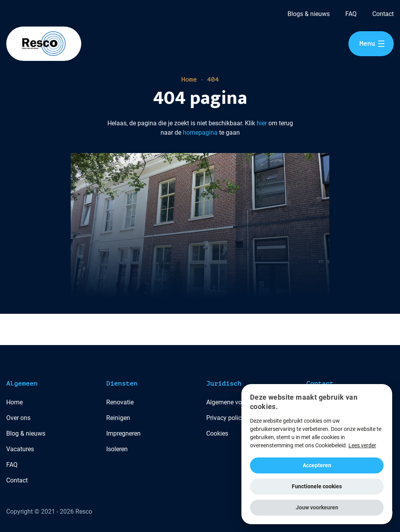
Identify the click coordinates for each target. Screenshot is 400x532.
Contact (383, 14)
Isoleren (117, 449)
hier (262, 123)
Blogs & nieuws (309, 14)
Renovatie (120, 402)
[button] (317, 508)
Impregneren (123, 433)
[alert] (317, 454)
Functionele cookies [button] (317, 486)
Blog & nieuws (26, 433)
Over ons (18, 418)
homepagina (200, 133)
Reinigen (118, 418)
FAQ (351, 14)
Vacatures (20, 449)
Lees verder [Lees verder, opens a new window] (362, 445)
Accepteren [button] (317, 465)
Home (189, 80)
